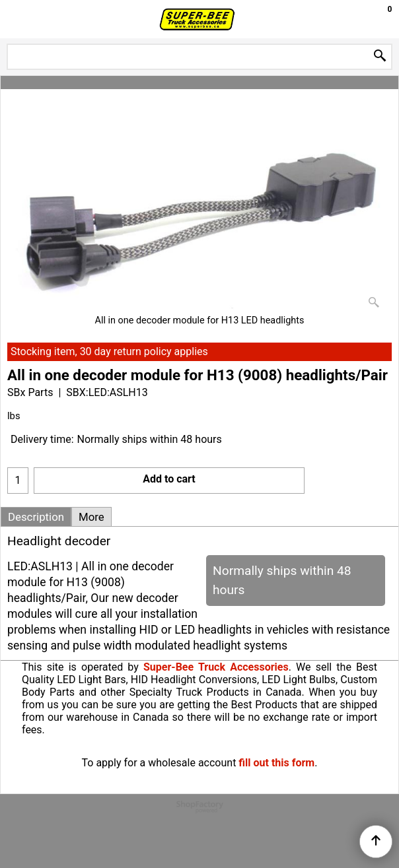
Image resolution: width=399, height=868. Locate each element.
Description (36, 517)
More (91, 517)
